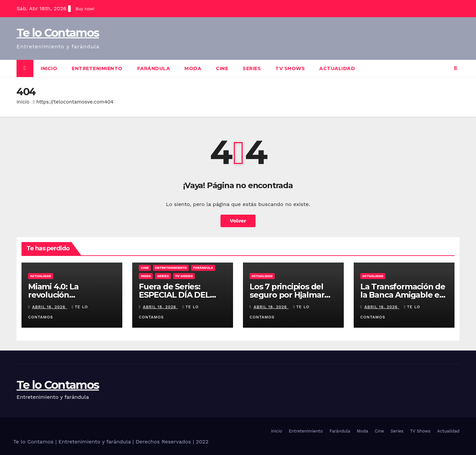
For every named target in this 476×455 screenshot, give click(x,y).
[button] (455, 68)
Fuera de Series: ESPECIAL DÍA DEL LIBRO (174, 295)
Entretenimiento (97, 68)
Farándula (154, 68)
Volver (238, 221)
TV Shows (290, 68)
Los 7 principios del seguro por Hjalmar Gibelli (287, 295)
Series (252, 68)
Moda (193, 68)
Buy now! (85, 9)
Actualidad (337, 68)
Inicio (49, 68)
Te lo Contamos (58, 33)
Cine (222, 68)
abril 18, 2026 (50, 307)
